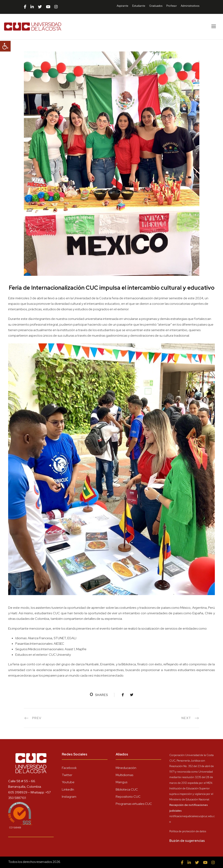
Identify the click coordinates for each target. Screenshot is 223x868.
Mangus (121, 782)
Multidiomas (124, 775)
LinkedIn (68, 789)
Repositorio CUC (128, 797)
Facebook (69, 768)
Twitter (67, 775)
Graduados (156, 6)
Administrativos (190, 6)
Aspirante (123, 6)
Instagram (69, 797)
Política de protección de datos (188, 831)
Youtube (68, 782)
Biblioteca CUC (127, 789)
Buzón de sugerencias (187, 841)
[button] (5, 46)
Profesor (172, 6)
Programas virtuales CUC (134, 804)
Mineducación (126, 768)
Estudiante (139, 6)
